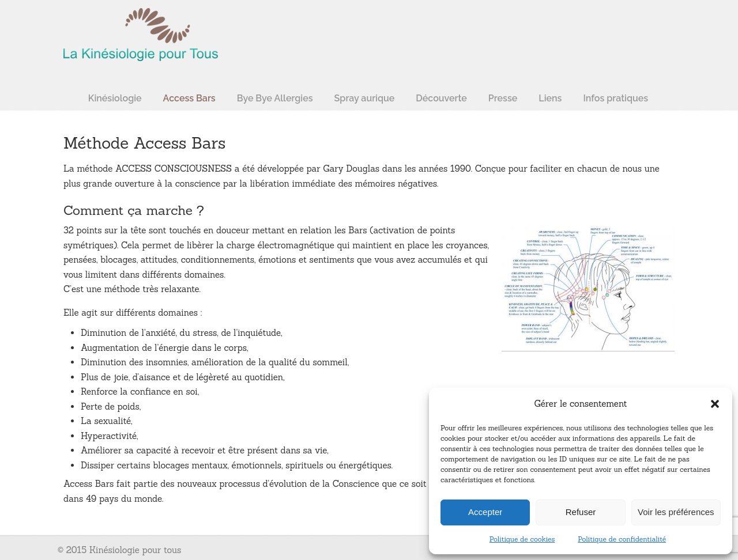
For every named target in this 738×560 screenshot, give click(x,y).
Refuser (581, 512)
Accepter (485, 512)
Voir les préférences (676, 512)
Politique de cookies (522, 539)
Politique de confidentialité (622, 539)
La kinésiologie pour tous (141, 32)
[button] (715, 404)
